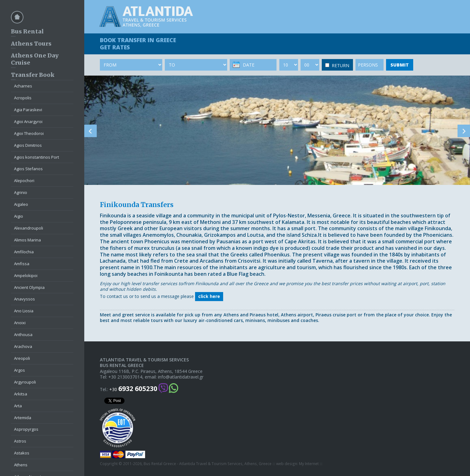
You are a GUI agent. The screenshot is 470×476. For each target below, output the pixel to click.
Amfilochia (24, 252)
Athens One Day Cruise (35, 59)
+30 (133, 389)
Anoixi (20, 323)
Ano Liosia (24, 311)
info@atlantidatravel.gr (181, 377)
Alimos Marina (27, 240)
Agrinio (21, 192)
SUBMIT (400, 65)
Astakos (22, 453)
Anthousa (23, 335)
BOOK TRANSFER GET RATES (138, 44)
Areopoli (22, 358)
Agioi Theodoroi (29, 133)
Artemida (23, 418)
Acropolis (23, 98)
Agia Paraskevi (28, 110)
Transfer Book (33, 75)
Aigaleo (21, 204)
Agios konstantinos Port (37, 157)
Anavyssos (24, 299)
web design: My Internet (297, 464)
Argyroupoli (25, 382)
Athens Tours (31, 44)
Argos (20, 370)
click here (209, 296)
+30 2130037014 (125, 377)
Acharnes (23, 86)
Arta (18, 406)
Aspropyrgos (26, 429)
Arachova (23, 346)
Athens (21, 465)
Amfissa (22, 264)
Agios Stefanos (28, 169)
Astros (20, 441)
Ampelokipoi (26, 275)
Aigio (19, 216)
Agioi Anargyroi (28, 121)
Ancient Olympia (29, 287)
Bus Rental (27, 31)
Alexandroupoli (29, 228)
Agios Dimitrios (28, 145)
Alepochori (24, 181)
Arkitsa (21, 394)
